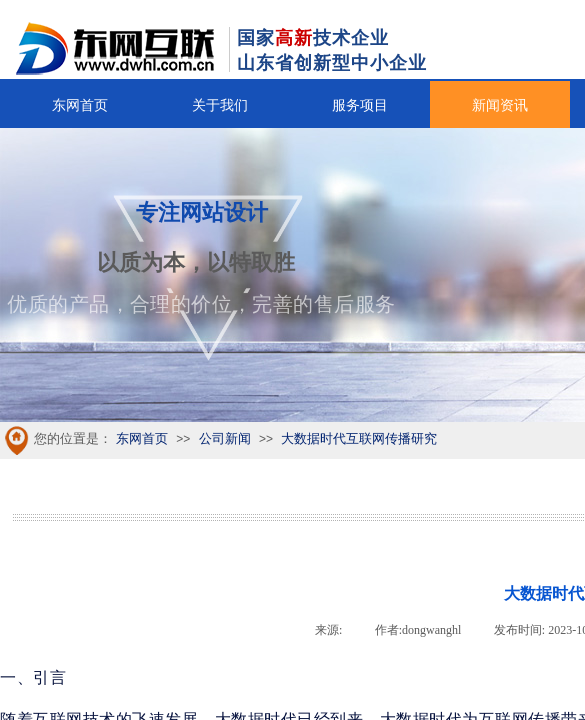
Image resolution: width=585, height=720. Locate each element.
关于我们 (220, 105)
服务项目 (360, 105)
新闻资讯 (500, 105)
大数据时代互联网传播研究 (359, 438)
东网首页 (80, 105)
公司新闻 (225, 438)
